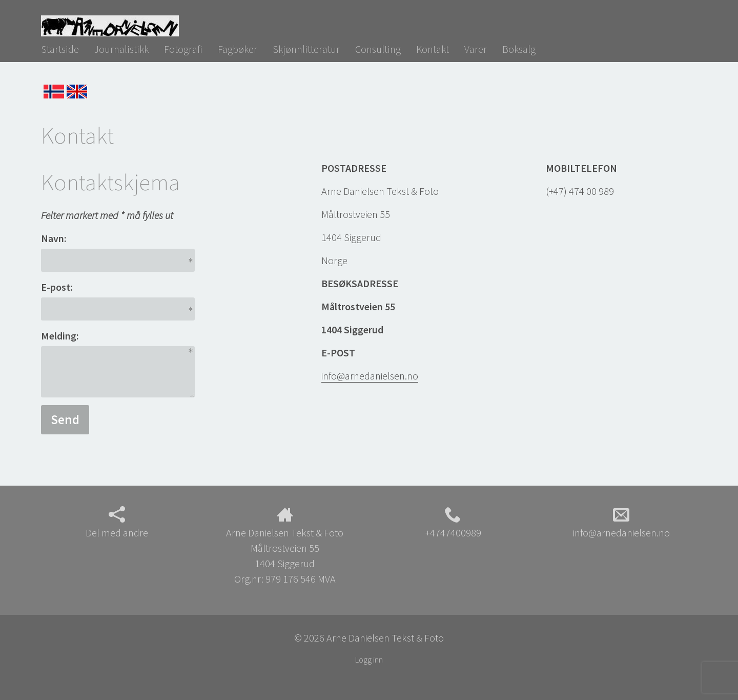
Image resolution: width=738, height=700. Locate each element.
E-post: (57, 287)
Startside (60, 49)
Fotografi (183, 49)
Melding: (60, 336)
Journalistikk (121, 49)
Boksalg (519, 49)
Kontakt (433, 49)
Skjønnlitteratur (306, 49)
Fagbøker (238, 49)
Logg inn (369, 659)
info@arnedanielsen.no (370, 376)
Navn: (54, 238)
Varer (476, 49)
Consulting (378, 49)
